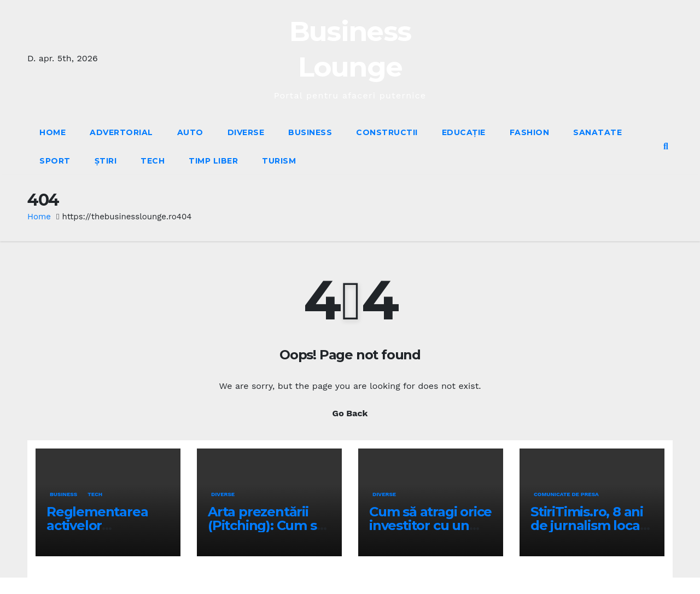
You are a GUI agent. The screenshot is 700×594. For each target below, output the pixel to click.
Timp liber (213, 161)
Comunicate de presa (566, 494)
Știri (106, 161)
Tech (153, 161)
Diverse (246, 132)
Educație (464, 132)
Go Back (350, 413)
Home (52, 132)
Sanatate (597, 132)
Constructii (387, 132)
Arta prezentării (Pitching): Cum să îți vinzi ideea (266, 525)
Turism (279, 161)
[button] (666, 146)
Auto (190, 132)
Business (310, 132)
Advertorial (121, 132)
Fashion (530, 132)
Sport (55, 161)
